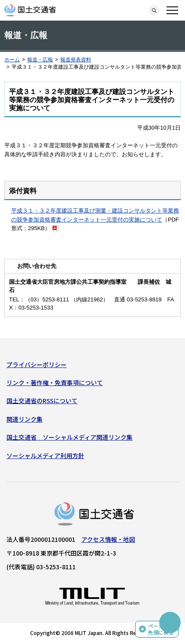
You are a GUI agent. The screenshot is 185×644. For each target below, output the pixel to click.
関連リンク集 (25, 419)
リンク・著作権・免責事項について (55, 383)
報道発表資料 (76, 60)
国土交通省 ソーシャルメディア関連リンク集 (69, 437)
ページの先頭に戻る (161, 629)
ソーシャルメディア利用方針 (45, 456)
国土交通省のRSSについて (42, 401)
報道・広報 (40, 60)
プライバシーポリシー (37, 365)
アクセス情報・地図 (108, 539)
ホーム (12, 60)
